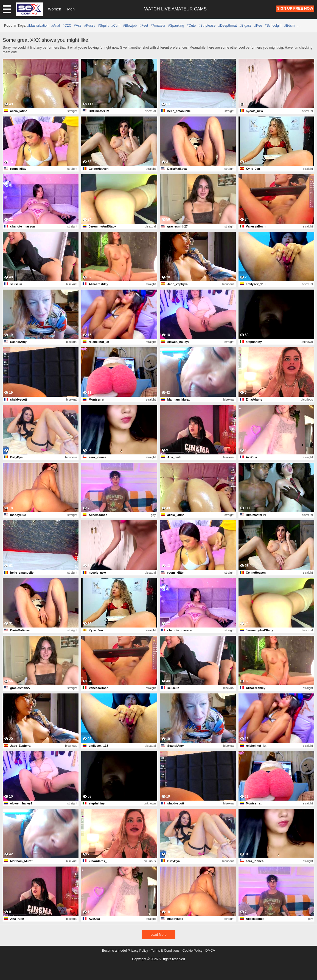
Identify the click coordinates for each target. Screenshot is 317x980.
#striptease (207, 26)
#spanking (176, 26)
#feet (144, 26)
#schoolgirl (273, 26)
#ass (78, 26)
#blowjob (130, 26)
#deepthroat (227, 26)
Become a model (114, 951)
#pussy (90, 26)
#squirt (103, 26)
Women (55, 9)
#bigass (246, 26)
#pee (258, 26)
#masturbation (38, 26)
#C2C (67, 26)
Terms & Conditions (165, 951)
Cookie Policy (193, 951)
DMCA (210, 951)
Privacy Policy (138, 951)
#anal (56, 26)
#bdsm (289, 26)
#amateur (158, 26)
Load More (158, 935)
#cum (116, 26)
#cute (191, 26)
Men (71, 9)
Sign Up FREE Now (295, 8)
